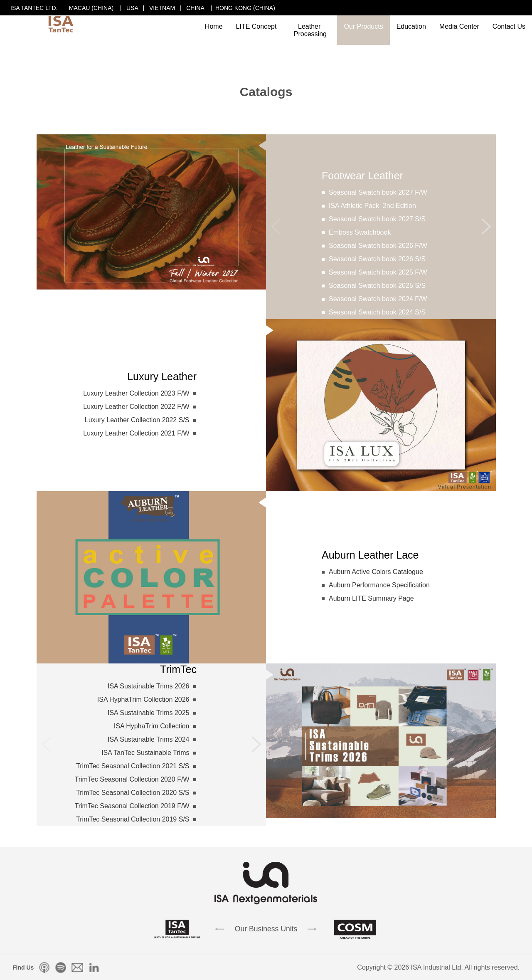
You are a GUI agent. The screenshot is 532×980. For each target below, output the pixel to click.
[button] (486, 227)
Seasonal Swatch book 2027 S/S (377, 219)
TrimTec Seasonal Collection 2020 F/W (132, 779)
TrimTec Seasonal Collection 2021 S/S (133, 766)
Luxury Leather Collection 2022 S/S (137, 420)
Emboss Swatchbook (360, 232)
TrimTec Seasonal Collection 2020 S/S (133, 793)
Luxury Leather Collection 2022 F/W (136, 407)
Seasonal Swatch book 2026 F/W (378, 246)
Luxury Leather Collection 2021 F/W (136, 433)
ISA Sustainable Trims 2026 (149, 686)
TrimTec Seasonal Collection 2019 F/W (132, 806)
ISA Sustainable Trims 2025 (149, 713)
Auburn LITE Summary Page (371, 598)
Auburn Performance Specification (379, 585)
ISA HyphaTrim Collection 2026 (143, 699)
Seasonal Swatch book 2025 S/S (377, 286)
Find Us (23, 968)
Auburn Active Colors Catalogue (376, 572)
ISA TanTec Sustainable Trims (145, 753)
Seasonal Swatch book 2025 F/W (378, 272)
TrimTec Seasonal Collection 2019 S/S (133, 819)
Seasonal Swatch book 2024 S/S (377, 312)
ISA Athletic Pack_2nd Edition (372, 206)
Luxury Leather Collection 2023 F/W (136, 393)
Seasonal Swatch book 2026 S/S (377, 259)
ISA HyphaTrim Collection (152, 726)
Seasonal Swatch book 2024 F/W (378, 299)
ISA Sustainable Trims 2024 (149, 739)
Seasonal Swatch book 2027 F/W (378, 192)
